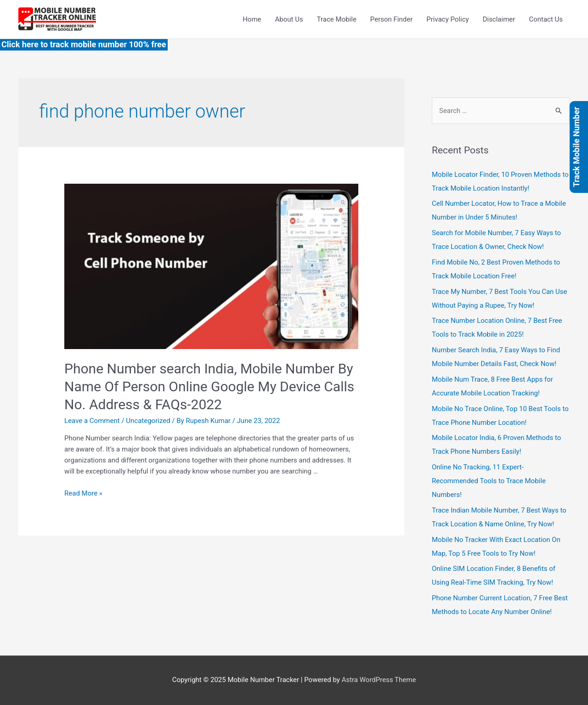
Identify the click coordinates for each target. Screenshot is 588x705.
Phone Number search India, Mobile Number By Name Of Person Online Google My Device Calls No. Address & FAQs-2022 (209, 386)
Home (252, 19)
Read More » (83, 493)
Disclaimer (499, 19)
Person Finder (391, 19)
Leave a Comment (92, 421)
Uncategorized (148, 421)
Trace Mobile (337, 19)
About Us (289, 19)
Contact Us (546, 19)
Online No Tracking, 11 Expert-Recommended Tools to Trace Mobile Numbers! (489, 481)
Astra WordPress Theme (379, 680)
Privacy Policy (447, 19)
